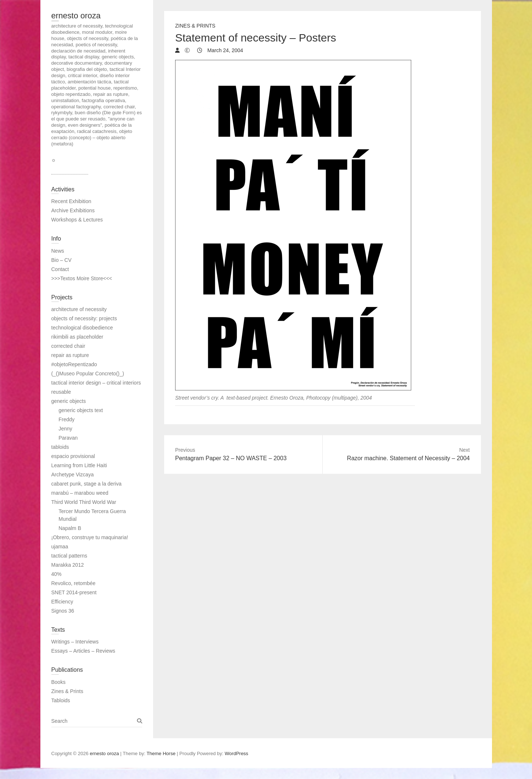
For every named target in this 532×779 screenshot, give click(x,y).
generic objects (69, 401)
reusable (61, 392)
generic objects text (81, 410)
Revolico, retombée (74, 583)
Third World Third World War (84, 502)
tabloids (60, 447)
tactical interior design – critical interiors (96, 383)
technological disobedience (82, 328)
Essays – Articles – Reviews (83, 651)
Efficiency (62, 602)
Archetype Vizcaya (73, 475)
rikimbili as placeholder (77, 337)
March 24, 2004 (225, 50)
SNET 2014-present (74, 592)
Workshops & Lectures (77, 220)
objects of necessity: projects (84, 318)
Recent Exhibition (71, 201)
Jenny (66, 429)
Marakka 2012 (68, 565)
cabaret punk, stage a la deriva (86, 484)
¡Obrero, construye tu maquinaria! (90, 537)
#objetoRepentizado (74, 364)
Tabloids (61, 700)
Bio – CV (61, 260)
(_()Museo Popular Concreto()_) (88, 374)
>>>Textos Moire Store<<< (82, 278)
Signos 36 (63, 611)
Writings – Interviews (75, 642)
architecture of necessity (79, 309)
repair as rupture (70, 355)
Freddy (67, 419)
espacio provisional (73, 456)
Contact (60, 269)
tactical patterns (69, 556)
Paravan (68, 438)
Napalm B (70, 528)
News (58, 251)
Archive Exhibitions (73, 210)
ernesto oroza (76, 16)
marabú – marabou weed (80, 493)
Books (59, 682)
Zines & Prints (195, 26)
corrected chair (68, 346)
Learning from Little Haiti (79, 465)
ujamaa (60, 547)
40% (57, 574)
